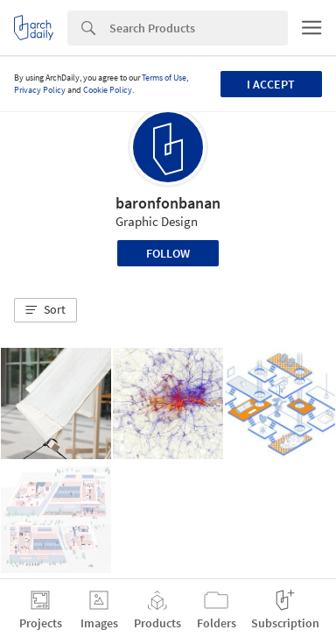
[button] (45, 310)
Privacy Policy (40, 90)
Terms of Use (164, 78)
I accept (271, 84)
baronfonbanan (168, 203)
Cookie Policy (108, 90)
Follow (168, 253)
